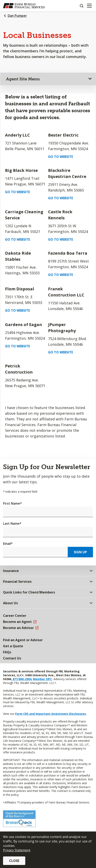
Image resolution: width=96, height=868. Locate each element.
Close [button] (14, 861)
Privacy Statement (17, 850)
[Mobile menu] (89, 6)
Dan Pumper (17, 16)
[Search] (81, 6)
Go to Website (61, 157)
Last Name (12, 523)
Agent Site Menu (23, 79)
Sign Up (80, 552)
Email (8, 544)
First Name (12, 503)
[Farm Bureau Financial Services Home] (24, 6)
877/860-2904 (22, 679)
